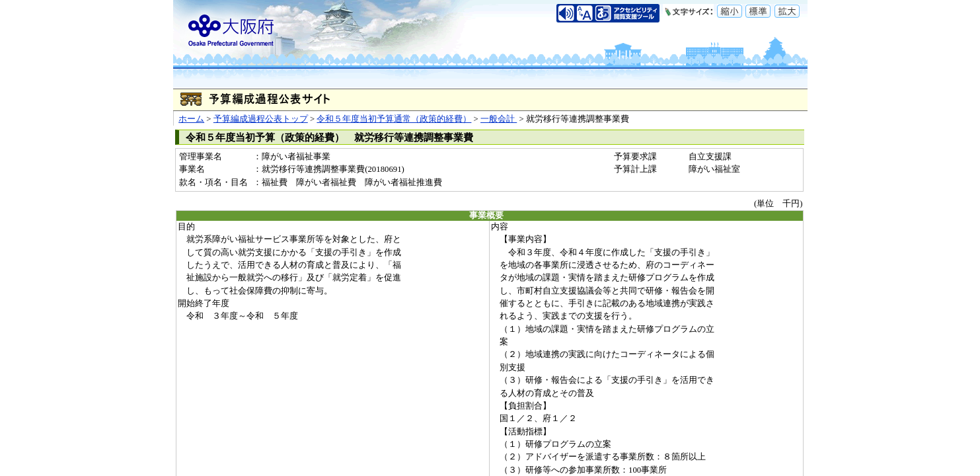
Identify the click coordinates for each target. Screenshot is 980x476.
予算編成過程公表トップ (261, 119)
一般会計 (499, 119)
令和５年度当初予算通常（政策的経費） (394, 119)
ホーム (191, 119)
